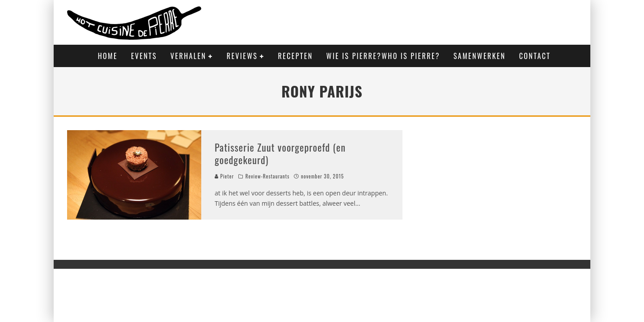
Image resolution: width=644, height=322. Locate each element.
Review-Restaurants (268, 176)
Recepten (296, 56)
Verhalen (188, 56)
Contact (535, 56)
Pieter (224, 176)
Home (108, 56)
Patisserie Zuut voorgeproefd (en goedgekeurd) (280, 154)
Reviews (242, 56)
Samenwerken (480, 56)
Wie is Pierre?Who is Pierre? (383, 56)
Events (144, 56)
